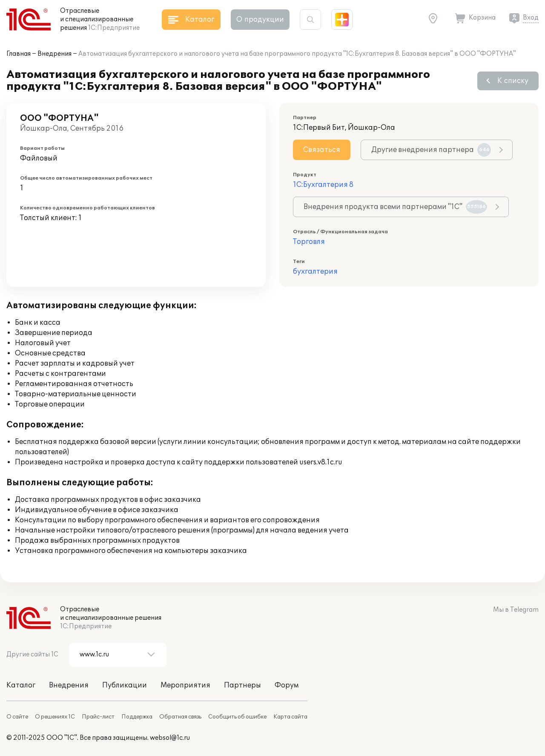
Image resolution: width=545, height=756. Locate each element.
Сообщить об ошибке (237, 717)
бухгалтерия (315, 272)
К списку (513, 81)
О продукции (260, 20)
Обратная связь (180, 717)
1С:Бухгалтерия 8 (323, 185)
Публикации (125, 685)
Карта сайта (290, 717)
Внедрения (54, 54)
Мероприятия (185, 685)
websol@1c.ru (170, 738)
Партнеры (242, 685)
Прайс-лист (98, 717)
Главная (19, 54)
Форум (287, 685)
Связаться (322, 150)
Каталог (21, 685)
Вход (531, 18)
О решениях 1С (55, 717)
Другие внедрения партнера (431, 150)
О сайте (17, 717)
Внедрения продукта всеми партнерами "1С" (395, 207)
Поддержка (137, 717)
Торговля (309, 242)
